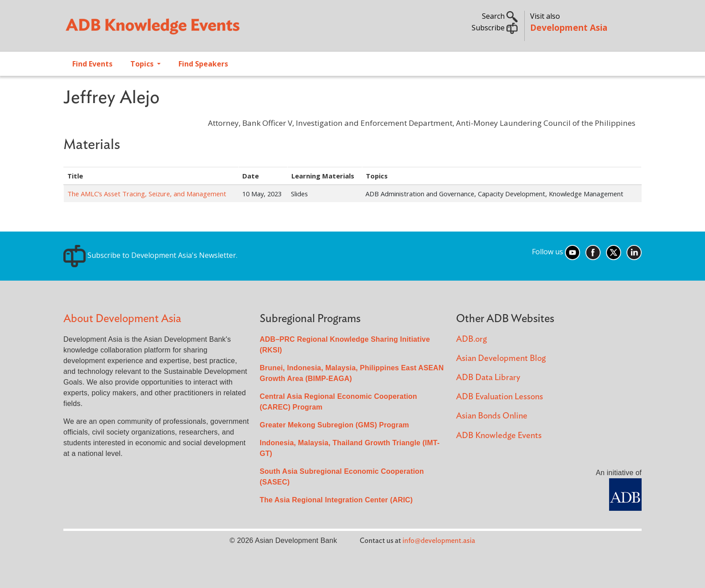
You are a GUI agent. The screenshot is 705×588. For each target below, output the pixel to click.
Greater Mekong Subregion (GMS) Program (334, 425)
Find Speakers (203, 64)
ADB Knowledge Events (499, 436)
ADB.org (471, 339)
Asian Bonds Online (492, 416)
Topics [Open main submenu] (143, 64)
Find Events (92, 64)
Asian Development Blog (501, 358)
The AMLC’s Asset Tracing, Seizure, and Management (147, 194)
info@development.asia (439, 541)
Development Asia (569, 27)
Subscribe (495, 28)
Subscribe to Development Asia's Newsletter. (150, 255)
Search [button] (500, 16)
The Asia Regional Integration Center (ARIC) (336, 500)
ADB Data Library (488, 378)
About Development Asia (122, 319)
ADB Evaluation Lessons (500, 397)
